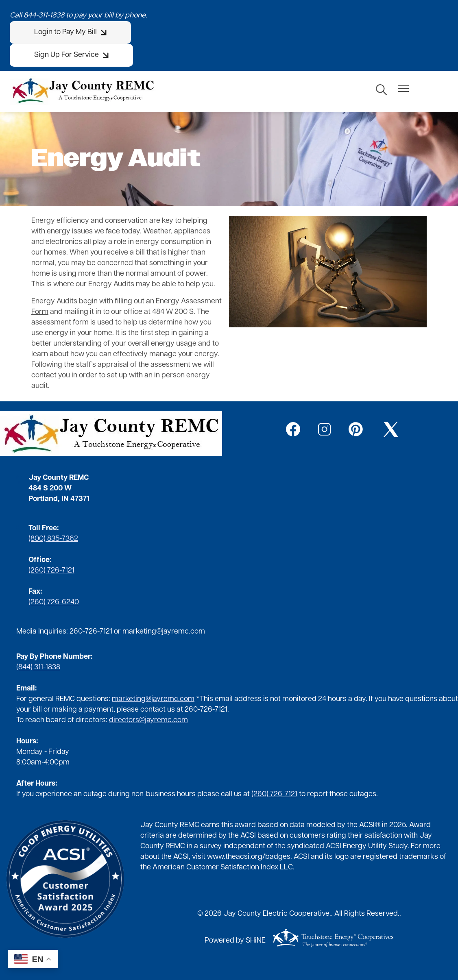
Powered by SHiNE (235, 941)
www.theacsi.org (235, 857)
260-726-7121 (91, 632)
